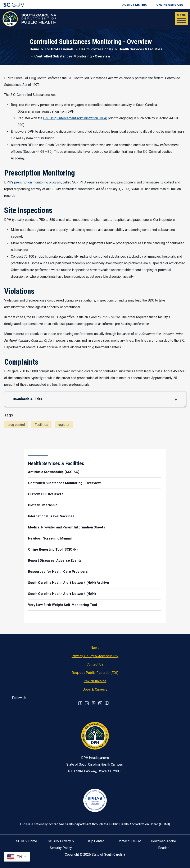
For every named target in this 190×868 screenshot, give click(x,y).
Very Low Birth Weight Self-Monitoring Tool (62, 605)
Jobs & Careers (95, 689)
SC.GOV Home (27, 841)
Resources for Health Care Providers (58, 572)
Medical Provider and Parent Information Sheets (67, 527)
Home (34, 49)
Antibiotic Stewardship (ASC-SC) (54, 472)
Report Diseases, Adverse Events (55, 561)
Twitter (100, 703)
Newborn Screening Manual (50, 538)
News (95, 648)
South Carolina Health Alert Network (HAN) (62, 594)
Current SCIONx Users (46, 494)
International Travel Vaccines (51, 516)
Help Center (95, 841)
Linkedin (87, 703)
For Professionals (59, 49)
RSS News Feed (94, 703)
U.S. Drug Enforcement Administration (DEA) (75, 118)
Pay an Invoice (95, 681)
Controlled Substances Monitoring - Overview (64, 483)
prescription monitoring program (38, 182)
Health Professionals (96, 49)
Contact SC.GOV (129, 841)
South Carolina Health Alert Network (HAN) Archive (69, 583)
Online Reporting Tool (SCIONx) (53, 549)
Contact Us (95, 664)
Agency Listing (135, 5)
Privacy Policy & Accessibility (95, 656)
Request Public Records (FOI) (95, 673)
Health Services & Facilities (140, 49)
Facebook (80, 703)
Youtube (107, 703)
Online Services (170, 5)
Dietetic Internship (43, 505)
